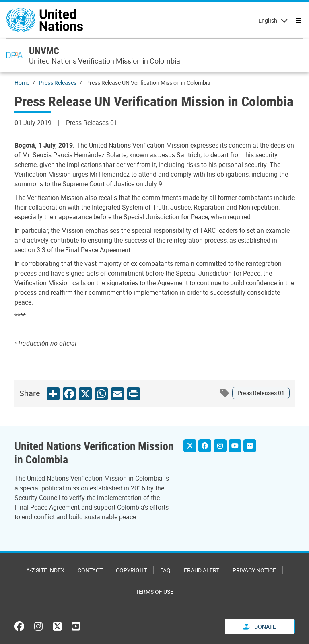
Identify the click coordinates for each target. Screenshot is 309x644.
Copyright (131, 570)
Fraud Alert (202, 570)
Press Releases (58, 83)
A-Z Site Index (45, 570)
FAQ (165, 570)
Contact (90, 570)
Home (22, 83)
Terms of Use (154, 592)
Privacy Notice (254, 570)
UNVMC (44, 51)
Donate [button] (260, 627)
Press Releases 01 (261, 393)
